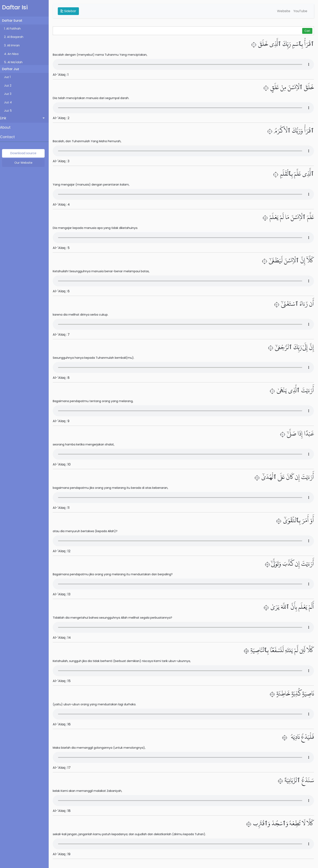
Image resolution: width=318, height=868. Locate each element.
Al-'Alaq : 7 (63, 335)
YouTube (300, 11)
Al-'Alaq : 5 (63, 248)
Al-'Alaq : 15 (64, 681)
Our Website (25, 163)
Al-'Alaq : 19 (64, 854)
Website (284, 11)
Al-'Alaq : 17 (64, 768)
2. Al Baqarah (16, 37)
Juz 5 (10, 111)
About (7, 127)
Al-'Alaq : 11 (63, 508)
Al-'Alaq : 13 (64, 594)
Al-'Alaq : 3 (63, 161)
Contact (9, 137)
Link (5, 118)
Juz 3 (10, 94)
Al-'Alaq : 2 (63, 118)
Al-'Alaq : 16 (64, 724)
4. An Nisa (13, 54)
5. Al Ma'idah (15, 62)
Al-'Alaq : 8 (63, 378)
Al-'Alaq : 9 (63, 421)
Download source (25, 153)
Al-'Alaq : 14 (64, 638)
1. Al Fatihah (14, 29)
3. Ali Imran (14, 45)
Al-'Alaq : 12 (64, 551)
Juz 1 (9, 77)
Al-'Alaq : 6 (63, 291)
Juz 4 (10, 102)
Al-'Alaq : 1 (63, 75)
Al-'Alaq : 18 (64, 811)
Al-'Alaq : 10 (64, 464)
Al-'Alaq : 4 (63, 204)
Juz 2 (10, 85)
